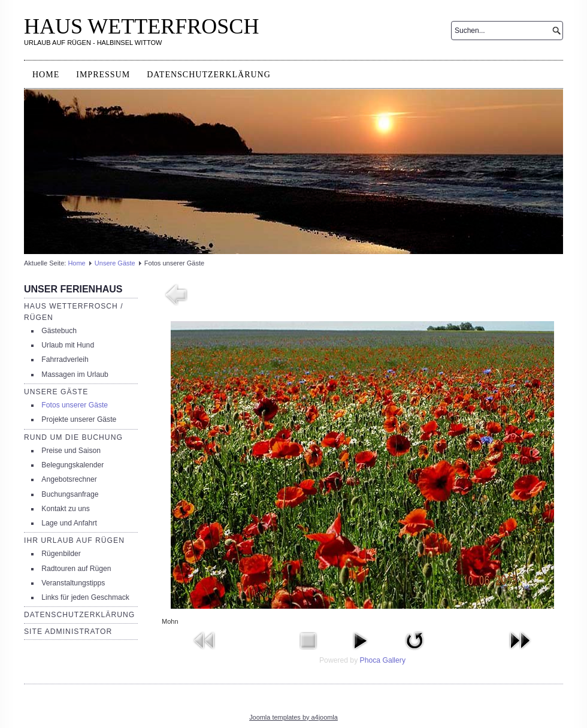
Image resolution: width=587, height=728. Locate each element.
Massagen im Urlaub (75, 374)
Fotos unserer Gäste (75, 405)
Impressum (103, 75)
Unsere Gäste (115, 263)
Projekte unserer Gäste (79, 419)
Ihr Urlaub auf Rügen (74, 540)
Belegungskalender (72, 465)
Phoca (370, 660)
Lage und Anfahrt (69, 523)
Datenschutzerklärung (209, 75)
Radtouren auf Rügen (76, 569)
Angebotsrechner (69, 479)
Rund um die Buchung (73, 437)
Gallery (394, 660)
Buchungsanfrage (70, 494)
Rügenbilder (61, 554)
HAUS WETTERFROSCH (141, 26)
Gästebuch (59, 331)
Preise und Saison (71, 451)
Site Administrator (68, 632)
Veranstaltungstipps (73, 583)
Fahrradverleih (65, 360)
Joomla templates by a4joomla (293, 717)
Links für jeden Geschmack (85, 597)
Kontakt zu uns (65, 509)
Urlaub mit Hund (68, 345)
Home (46, 75)
